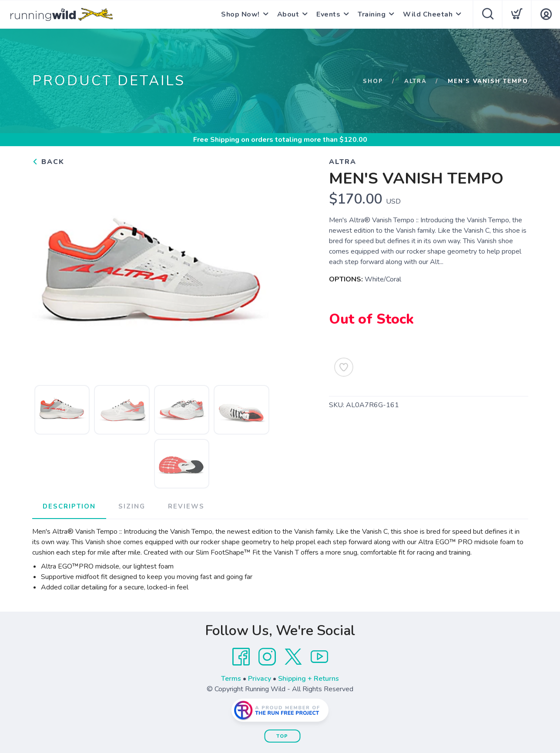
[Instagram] (267, 657)
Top (282, 736)
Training (372, 14)
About (288, 14)
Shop (373, 81)
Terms (231, 679)
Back (48, 162)
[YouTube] (319, 657)
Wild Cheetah (428, 14)
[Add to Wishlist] (344, 367)
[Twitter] (293, 657)
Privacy (260, 679)
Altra (416, 81)
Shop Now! (240, 14)
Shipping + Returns (309, 679)
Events (328, 14)
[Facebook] (241, 657)
